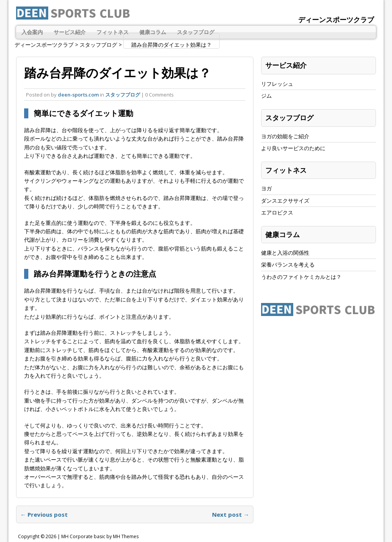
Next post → (231, 514)
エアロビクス (277, 212)
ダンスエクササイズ (285, 201)
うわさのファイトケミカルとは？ (301, 277)
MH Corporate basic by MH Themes (100, 536)
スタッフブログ (196, 32)
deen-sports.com (78, 95)
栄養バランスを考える (288, 264)
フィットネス (113, 32)
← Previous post (44, 514)
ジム (266, 96)
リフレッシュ (277, 84)
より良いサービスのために (293, 148)
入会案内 (32, 32)
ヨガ (266, 188)
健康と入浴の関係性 (285, 253)
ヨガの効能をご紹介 (285, 136)
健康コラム (153, 32)
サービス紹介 (70, 32)
